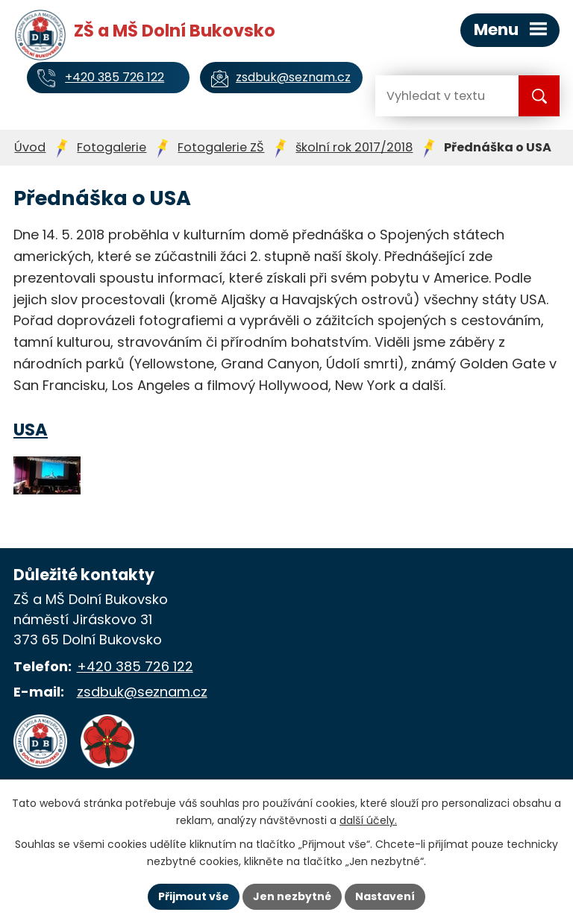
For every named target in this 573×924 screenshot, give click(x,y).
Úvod (30, 147)
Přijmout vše (194, 896)
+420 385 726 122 (135, 666)
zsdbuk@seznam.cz (142, 692)
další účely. (368, 820)
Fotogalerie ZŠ (221, 147)
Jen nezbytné (292, 896)
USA (31, 430)
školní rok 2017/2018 (354, 147)
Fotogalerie (112, 147)
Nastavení (385, 896)
